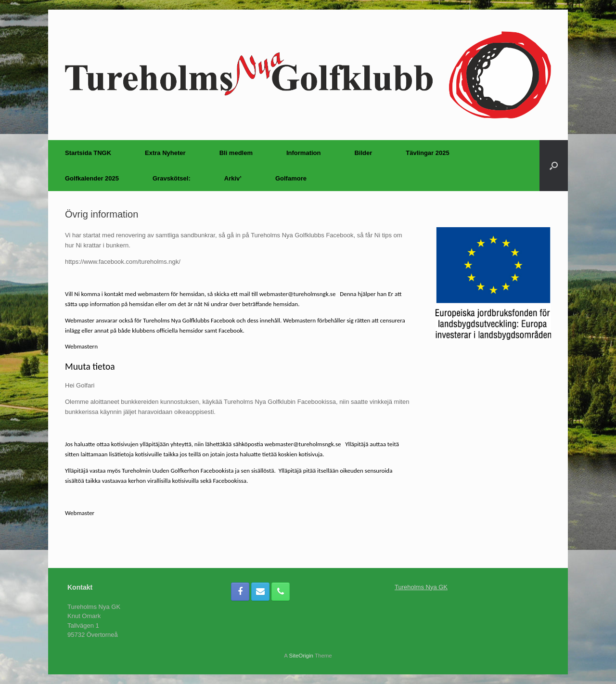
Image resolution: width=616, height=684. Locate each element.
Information (304, 153)
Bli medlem (236, 153)
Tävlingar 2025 (427, 153)
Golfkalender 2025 (92, 178)
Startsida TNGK (88, 153)
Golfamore (291, 178)
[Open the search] (554, 166)
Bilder (363, 153)
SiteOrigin (301, 656)
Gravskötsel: (172, 178)
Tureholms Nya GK (421, 587)
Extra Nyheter (165, 153)
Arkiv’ (233, 178)
